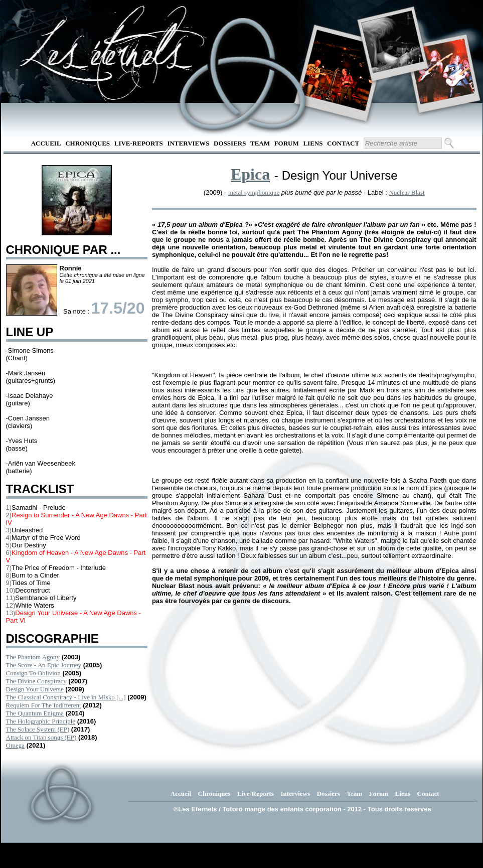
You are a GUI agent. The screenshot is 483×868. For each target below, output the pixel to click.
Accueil (46, 143)
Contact (343, 143)
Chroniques (88, 143)
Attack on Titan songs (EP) (41, 737)
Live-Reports (139, 143)
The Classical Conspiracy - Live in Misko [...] (66, 697)
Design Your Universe (35, 689)
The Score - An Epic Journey (44, 665)
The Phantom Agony (33, 657)
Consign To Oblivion (33, 673)
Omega (16, 745)
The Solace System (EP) (38, 729)
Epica (250, 174)
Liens (313, 143)
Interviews (188, 143)
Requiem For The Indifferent (44, 705)
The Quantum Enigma (35, 713)
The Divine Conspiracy (36, 681)
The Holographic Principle (41, 721)
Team (260, 143)
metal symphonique (254, 192)
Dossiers (230, 143)
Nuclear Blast (407, 192)
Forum (287, 143)
